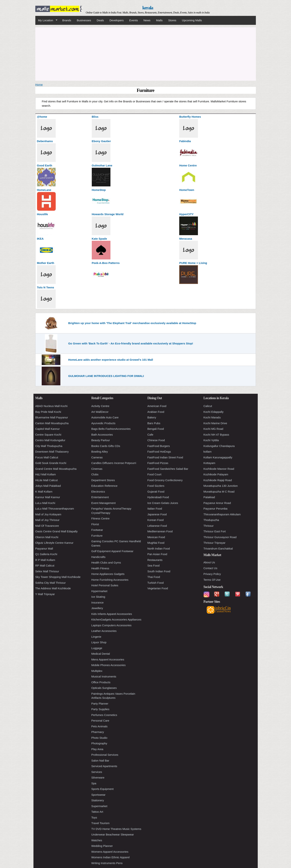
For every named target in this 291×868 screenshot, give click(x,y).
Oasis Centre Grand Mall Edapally (57, 531)
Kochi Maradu (212, 417)
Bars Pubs (154, 423)
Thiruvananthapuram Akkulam (222, 514)
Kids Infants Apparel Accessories (112, 614)
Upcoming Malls (192, 20)
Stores (172, 20)
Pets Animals (100, 726)
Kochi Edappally (214, 412)
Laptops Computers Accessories (111, 625)
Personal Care (100, 721)
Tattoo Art (97, 812)
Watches (97, 840)
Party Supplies (100, 709)
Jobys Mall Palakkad (48, 486)
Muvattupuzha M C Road (219, 492)
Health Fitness (100, 568)
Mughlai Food (156, 543)
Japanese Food (157, 514)
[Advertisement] (146, 53)
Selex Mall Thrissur (47, 571)
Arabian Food (156, 412)
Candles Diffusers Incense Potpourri (114, 463)
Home (39, 85)
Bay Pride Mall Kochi (48, 412)
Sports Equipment (103, 789)
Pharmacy (98, 732)
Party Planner (100, 704)
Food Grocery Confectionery (165, 480)
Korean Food (156, 520)
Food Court (154, 474)
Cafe (150, 435)
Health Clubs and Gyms (106, 563)
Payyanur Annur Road (217, 503)
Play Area (97, 749)
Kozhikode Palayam (216, 474)
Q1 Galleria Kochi (46, 554)
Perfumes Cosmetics (104, 715)
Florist (95, 524)
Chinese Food (156, 440)
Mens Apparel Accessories (108, 659)
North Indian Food (159, 549)
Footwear (97, 530)
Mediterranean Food (160, 531)
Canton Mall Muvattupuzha (52, 423)
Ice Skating (98, 597)
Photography (99, 743)
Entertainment (100, 497)
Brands (67, 20)
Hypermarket (99, 591)
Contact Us (210, 568)
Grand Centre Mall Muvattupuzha (56, 469)
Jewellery (97, 608)
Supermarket (99, 806)
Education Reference (104, 486)
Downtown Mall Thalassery (52, 452)
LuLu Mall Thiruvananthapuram (55, 509)
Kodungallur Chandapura (219, 446)
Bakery (152, 417)
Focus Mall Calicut (47, 457)
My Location (46, 20)
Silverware (98, 778)
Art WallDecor (100, 412)
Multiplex (97, 671)
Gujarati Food (156, 492)
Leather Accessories (104, 631)
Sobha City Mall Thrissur (51, 583)
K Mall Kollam (44, 492)
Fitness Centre (101, 518)
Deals (100, 20)
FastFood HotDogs (159, 452)
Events (134, 20)
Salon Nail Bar (100, 761)
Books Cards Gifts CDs (106, 446)
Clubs (95, 474)
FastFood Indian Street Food (165, 457)
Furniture (97, 536)
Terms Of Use (212, 580)
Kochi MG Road (213, 429)
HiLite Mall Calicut (47, 480)
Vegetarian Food (158, 588)
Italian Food (155, 509)
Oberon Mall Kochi (47, 537)
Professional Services (105, 755)
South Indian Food (159, 571)
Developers (117, 20)
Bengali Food (156, 429)
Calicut (208, 406)
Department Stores (103, 480)
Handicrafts (98, 557)
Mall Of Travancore (47, 526)
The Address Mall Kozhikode (53, 588)
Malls (159, 20)
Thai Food (154, 577)
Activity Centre (100, 406)
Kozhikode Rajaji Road (218, 480)
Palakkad (209, 497)
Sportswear (98, 795)
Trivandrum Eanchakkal (218, 549)
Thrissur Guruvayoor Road (220, 537)
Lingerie (96, 637)
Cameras (97, 457)
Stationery (98, 800)
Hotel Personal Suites (105, 585)
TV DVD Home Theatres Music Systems (116, 829)
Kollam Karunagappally (218, 457)
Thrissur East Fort (215, 531)
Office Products (101, 682)
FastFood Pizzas (158, 463)
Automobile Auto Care (105, 417)
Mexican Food (156, 537)
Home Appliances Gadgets (108, 574)
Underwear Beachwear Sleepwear (113, 834)
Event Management (104, 503)
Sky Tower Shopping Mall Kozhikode (58, 577)
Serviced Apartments (104, 766)
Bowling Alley (100, 452)
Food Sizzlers (156, 486)
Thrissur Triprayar (215, 543)
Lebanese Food (157, 526)
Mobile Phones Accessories (108, 665)
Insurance (98, 602)
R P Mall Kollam (45, 560)
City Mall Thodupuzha (49, 446)
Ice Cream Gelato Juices (163, 503)
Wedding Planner (102, 846)
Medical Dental (101, 654)
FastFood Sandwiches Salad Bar (168, 469)
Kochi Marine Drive (215, 423)
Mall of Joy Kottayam (48, 514)
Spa (94, 783)
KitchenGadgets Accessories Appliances (116, 619)
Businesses (84, 20)
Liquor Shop (99, 642)
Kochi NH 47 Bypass (216, 435)
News (147, 20)
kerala (148, 8)
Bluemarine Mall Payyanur (52, 417)
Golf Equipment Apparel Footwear (112, 551)
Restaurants (155, 560)
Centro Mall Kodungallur (50, 440)
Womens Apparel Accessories (110, 852)
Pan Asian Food (157, 554)
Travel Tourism (101, 823)
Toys (94, 817)
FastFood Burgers (159, 446)
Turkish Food (156, 583)
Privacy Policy (212, 574)
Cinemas (97, 469)
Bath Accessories (102, 435)
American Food (157, 406)
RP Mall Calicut (45, 565)
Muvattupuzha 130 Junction (221, 486)
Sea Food (154, 565)
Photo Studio (99, 738)
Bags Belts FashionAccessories (111, 429)
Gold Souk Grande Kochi (51, 463)
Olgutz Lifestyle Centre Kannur (54, 543)
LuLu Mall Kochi (45, 503)
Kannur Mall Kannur (48, 497)
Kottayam (209, 463)
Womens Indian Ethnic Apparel (111, 857)
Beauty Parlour (101, 440)
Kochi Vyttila (211, 440)
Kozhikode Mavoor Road (219, 469)
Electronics (98, 492)
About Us (209, 562)
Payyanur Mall (44, 549)
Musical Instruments (104, 676)
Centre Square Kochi (48, 435)
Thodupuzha (211, 520)
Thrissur (209, 526)
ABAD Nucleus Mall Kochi (51, 406)
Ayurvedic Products (103, 423)
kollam (208, 452)
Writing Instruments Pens (107, 863)
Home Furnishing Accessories (110, 580)
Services (97, 772)
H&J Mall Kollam (46, 474)
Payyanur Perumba (215, 509)
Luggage (97, 648)
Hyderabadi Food (158, 497)
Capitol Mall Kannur (48, 429)
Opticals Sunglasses (104, 688)
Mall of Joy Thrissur (47, 520)
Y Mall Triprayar (45, 594)
